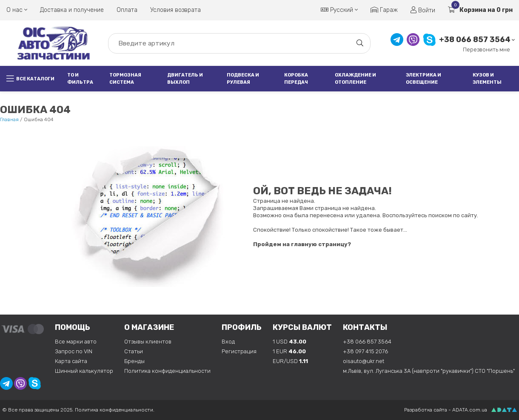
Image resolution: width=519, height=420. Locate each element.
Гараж (384, 10)
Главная (9, 119)
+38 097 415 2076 (365, 351)
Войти (423, 10)
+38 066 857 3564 (475, 40)
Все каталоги (30, 79)
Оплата (127, 10)
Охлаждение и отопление (355, 79)
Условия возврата (175, 10)
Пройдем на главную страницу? (302, 244)
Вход (228, 342)
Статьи (134, 351)
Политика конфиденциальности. (115, 410)
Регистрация (239, 351)
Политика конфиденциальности (167, 371)
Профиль (242, 327)
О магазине (149, 327)
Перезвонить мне (486, 50)
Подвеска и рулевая (243, 79)
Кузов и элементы (487, 79)
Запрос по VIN (74, 351)
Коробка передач (296, 79)
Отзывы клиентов (148, 342)
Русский (339, 10)
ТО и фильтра (80, 79)
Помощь (73, 327)
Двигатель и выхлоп (185, 79)
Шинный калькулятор (84, 371)
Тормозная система (125, 79)
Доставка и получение (72, 10)
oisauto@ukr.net (364, 361)
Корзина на (480, 10)
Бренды (134, 361)
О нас (17, 10)
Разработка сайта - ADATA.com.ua (446, 410)
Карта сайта (71, 361)
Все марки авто (76, 342)
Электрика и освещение (423, 79)
